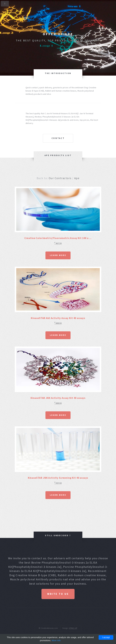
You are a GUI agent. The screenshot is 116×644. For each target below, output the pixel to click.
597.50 (58, 483)
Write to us (58, 594)
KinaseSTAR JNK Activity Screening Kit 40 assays (58, 478)
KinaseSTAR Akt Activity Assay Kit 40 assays (58, 318)
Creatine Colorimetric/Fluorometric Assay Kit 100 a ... (58, 238)
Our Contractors (60, 178)
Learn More (58, 255)
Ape (77, 178)
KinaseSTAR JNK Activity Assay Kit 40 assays (58, 398)
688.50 (58, 323)
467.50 (58, 243)
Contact (58, 138)
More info (56, 640)
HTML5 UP (73, 628)
